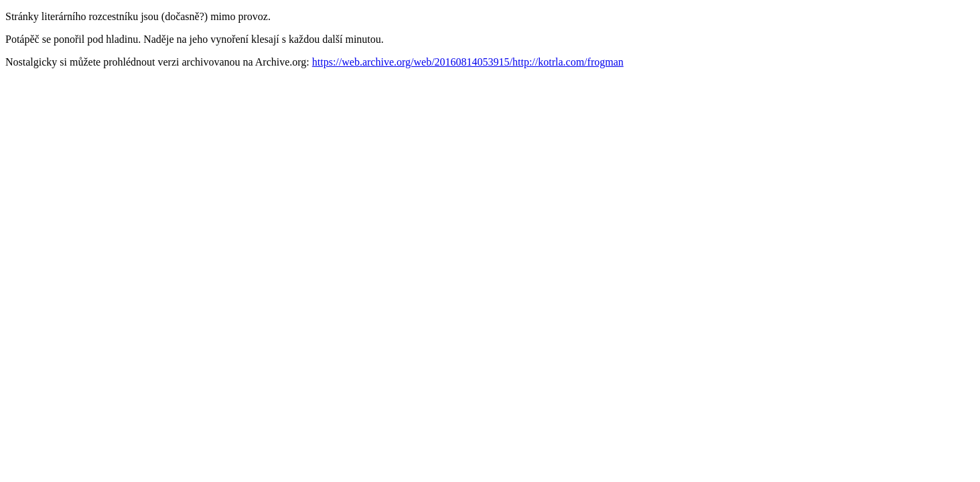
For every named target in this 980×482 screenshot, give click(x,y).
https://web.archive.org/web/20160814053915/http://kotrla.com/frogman (468, 62)
